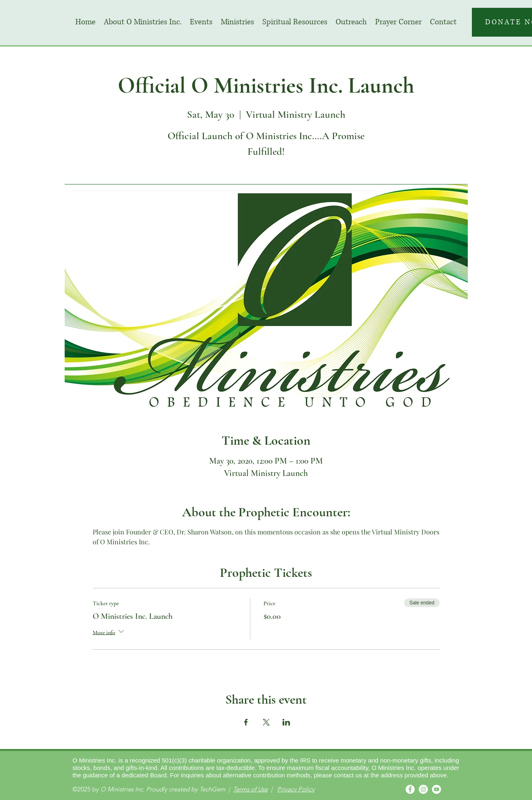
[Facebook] (410, 789)
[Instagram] (423, 789)
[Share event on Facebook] (246, 722)
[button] (201, 22)
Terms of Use (250, 789)
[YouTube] (436, 789)
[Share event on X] (266, 722)
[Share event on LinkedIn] (286, 722)
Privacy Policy (296, 789)
